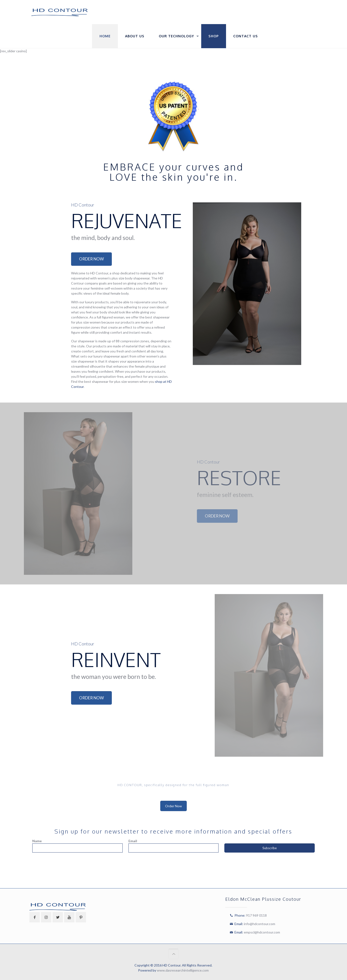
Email (133, 841)
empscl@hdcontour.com (262, 932)
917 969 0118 (256, 915)
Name (37, 841)
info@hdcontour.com (260, 924)
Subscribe (270, 848)
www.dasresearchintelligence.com (183, 970)
